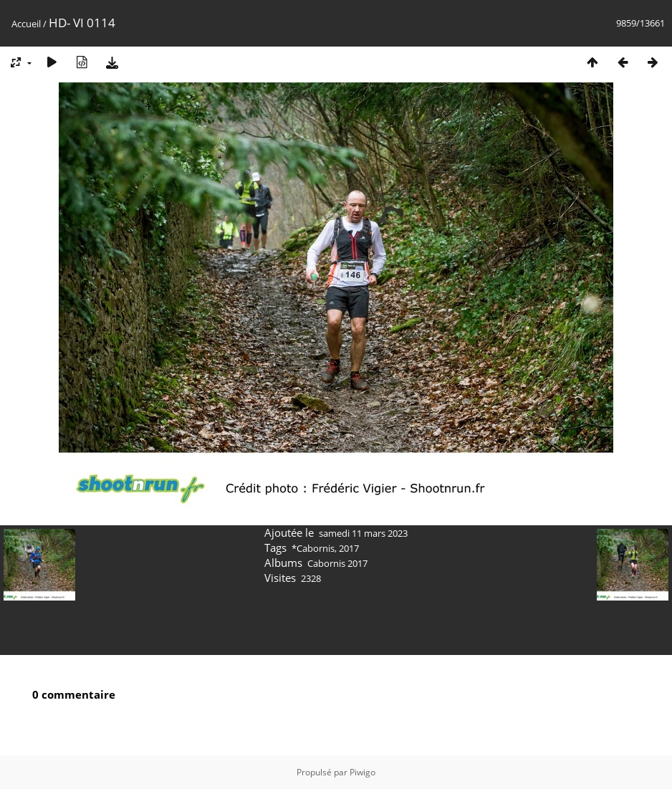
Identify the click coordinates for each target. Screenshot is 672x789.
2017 (349, 548)
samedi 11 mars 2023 (363, 533)
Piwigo (363, 772)
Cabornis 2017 (337, 563)
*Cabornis (313, 548)
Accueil (26, 24)
